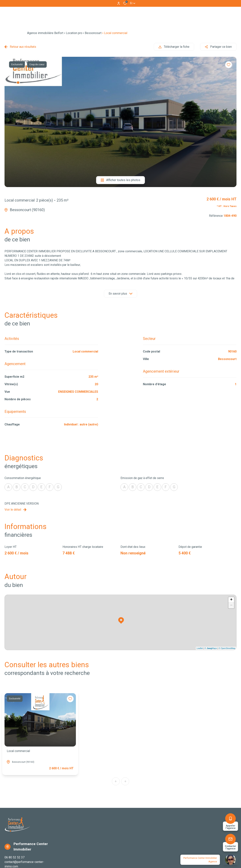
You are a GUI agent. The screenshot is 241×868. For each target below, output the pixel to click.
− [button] (231, 606)
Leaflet (200, 648)
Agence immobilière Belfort (45, 33)
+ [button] (231, 600)
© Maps (211, 648)
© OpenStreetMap (227, 648)
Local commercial (18, 751)
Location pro (74, 33)
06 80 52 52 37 (14, 857)
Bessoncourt (93, 33)
